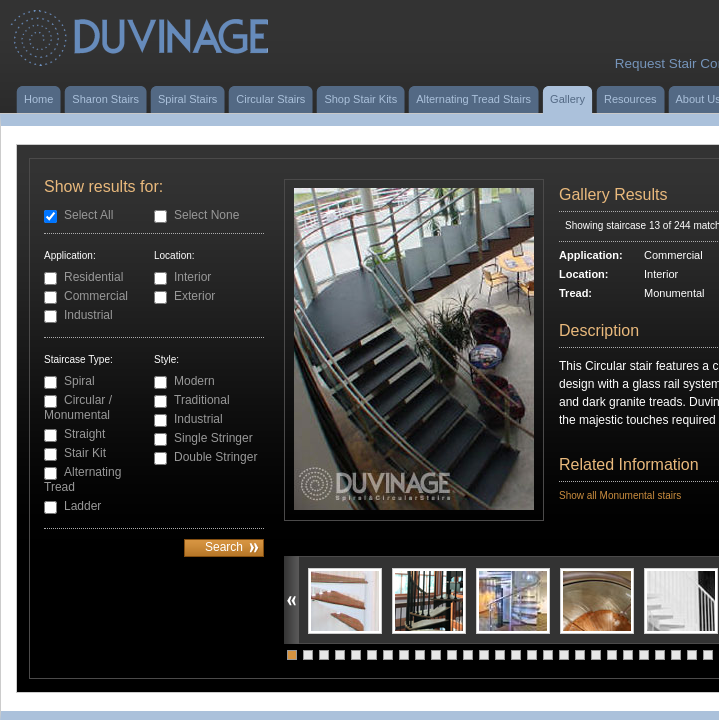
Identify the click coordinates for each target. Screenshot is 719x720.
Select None (206, 215)
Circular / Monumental (78, 407)
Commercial (96, 296)
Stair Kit (85, 453)
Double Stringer (215, 457)
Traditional (202, 400)
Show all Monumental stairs (620, 495)
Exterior (194, 296)
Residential (93, 277)
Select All (88, 215)
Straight (84, 434)
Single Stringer (213, 438)
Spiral (79, 381)
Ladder (82, 506)
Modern (194, 381)
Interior (192, 277)
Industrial (88, 315)
